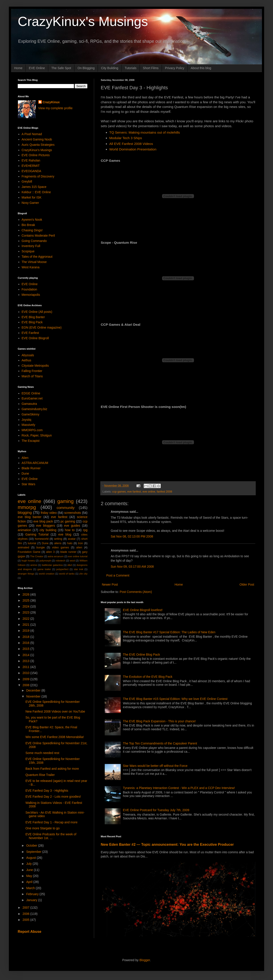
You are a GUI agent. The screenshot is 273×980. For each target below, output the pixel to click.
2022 (26, 619)
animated (23, 547)
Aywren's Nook (32, 220)
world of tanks (67, 574)
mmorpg (27, 507)
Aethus (27, 360)
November (34, 696)
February (33, 894)
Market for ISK (32, 197)
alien (79, 547)
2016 (26, 643)
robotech (60, 561)
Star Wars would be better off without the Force (155, 766)
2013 (26, 661)
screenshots (73, 513)
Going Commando (34, 241)
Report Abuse (30, 931)
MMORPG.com (32, 430)
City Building (110, 68)
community (66, 508)
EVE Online (37, 68)
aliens (58, 543)
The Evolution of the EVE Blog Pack (148, 677)
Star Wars (29, 484)
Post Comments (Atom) (136, 592)
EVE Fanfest (30, 333)
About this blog (201, 68)
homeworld (42, 539)
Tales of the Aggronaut (37, 257)
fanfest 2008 (164, 492)
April (30, 882)
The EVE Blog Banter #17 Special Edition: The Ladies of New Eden (169, 632)
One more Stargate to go (43, 828)
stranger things (26, 574)
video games (61, 547)
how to (70, 530)
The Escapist (31, 441)
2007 (26, 908)
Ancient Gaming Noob (37, 139)
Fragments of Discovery (38, 176)
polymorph (45, 561)
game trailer (44, 569)
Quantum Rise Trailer (40, 775)
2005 (26, 920)
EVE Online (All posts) (37, 312)
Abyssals (28, 355)
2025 (26, 600)
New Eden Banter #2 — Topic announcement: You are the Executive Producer (167, 844)
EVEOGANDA (32, 171)
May (29, 876)
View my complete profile (55, 108)
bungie (41, 547)
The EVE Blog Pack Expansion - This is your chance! (159, 721)
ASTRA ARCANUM (35, 463)
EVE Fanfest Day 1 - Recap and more (51, 822)
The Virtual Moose (34, 262)
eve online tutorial (78, 556)
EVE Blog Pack (32, 322)
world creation (47, 574)
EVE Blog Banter (33, 317)
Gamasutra (29, 404)
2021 (26, 625)
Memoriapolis (31, 295)
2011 (26, 667)
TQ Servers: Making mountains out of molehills (145, 132)
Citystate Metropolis (35, 366)
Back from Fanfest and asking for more (52, 769)
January (32, 900)
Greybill (27, 181)
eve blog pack (43, 521)
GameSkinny (31, 414)
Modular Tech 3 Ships (126, 138)
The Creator (37, 556)
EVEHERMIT (31, 166)
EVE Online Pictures (36, 155)
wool (72, 561)
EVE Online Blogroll (35, 338)
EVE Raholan (31, 160)
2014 (26, 655)
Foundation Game (29, 552)
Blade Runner (31, 468)
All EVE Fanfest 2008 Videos (131, 144)
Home (18, 68)
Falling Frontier (32, 371)
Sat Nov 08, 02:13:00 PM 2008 (132, 536)
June (30, 870)
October (32, 846)
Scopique (28, 251)
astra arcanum (56, 556)
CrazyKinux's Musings (83, 21)
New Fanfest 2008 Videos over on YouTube (55, 711)
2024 (26, 606)
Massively (28, 425)
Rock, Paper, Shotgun (37, 435)
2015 (26, 649)
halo (70, 543)
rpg (85, 530)
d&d (70, 565)
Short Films (151, 68)
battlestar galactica (52, 565)
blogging (25, 513)
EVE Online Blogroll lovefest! (143, 610)
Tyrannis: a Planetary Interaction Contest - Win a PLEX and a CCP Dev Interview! (179, 788)
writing (58, 539)
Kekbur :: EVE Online (36, 192)
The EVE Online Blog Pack (141, 655)
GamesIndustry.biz (35, 409)
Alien (25, 458)
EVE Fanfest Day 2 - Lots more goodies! (53, 797)
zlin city (83, 574)
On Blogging (86, 68)
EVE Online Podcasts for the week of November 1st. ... (51, 836)
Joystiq (27, 420)
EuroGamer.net (32, 398)
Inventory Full (31, 246)
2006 (26, 914)
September (34, 852)
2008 (26, 685)
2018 (26, 637)
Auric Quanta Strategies (38, 145)
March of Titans (32, 376)
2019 (26, 631)
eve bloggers (46, 526)
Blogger (145, 960)
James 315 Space (34, 187)
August (31, 858)
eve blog (65, 534)
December (34, 690)
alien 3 (50, 552)
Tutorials (131, 68)
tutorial (32, 543)
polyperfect (62, 569)
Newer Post (110, 584)
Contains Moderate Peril (38, 236)
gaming (65, 501)
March (31, 888)
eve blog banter (30, 517)
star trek (78, 569)
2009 (26, 679)
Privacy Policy (175, 68)
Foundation (29, 289)
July (29, 864)
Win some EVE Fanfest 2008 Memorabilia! (55, 737)
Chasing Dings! (32, 230)
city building (48, 530)
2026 (26, 594)
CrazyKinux (51, 102)
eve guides (72, 526)
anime (34, 565)
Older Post (247, 584)
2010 (26, 673)
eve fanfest (134, 492)
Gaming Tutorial (37, 534)
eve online (149, 492)
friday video (49, 513)
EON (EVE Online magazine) (42, 327)
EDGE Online (31, 393)
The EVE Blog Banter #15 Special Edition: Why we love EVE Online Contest (175, 699)
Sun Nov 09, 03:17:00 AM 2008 (132, 567)
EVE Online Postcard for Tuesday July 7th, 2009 (156, 810)
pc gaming (68, 521)
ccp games (119, 492)
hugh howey (28, 561)
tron (81, 543)
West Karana (31, 267)
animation (24, 530)
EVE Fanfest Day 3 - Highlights (47, 791)
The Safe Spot (61, 68)
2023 (26, 612)
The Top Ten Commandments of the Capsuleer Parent (160, 743)
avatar (72, 539)
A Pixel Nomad (32, 134)
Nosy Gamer (30, 203)
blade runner (68, 552)
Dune (25, 473)
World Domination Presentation (133, 149)
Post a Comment (118, 575)
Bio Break (28, 225)
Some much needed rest (42, 753)
